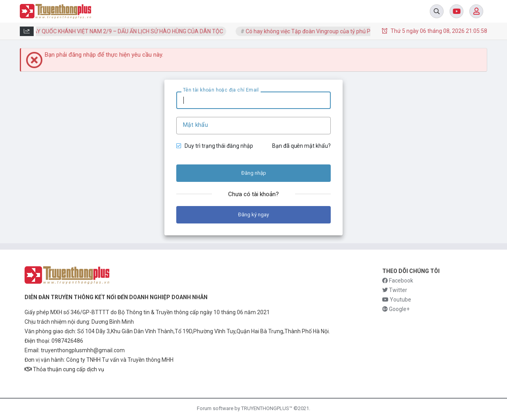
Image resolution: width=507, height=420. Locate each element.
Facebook (398, 281)
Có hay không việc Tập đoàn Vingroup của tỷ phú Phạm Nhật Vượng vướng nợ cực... (351, 31)
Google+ (396, 309)
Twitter (395, 290)
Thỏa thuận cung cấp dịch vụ (64, 369)
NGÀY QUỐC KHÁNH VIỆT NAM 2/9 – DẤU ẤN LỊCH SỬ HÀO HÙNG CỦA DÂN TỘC (128, 31)
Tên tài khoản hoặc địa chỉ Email (221, 90)
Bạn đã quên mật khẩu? (301, 146)
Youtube (397, 300)
